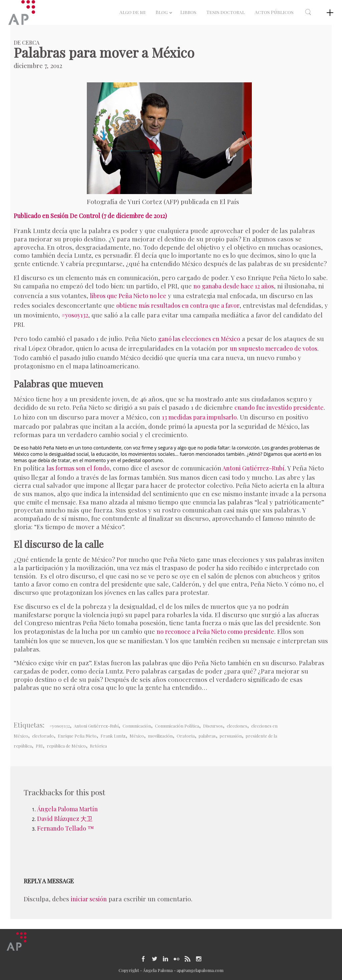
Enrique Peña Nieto (77, 736)
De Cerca (27, 43)
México (137, 736)
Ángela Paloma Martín (67, 809)
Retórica (98, 746)
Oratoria (186, 736)
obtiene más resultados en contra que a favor (178, 305)
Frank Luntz (113, 736)
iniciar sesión (89, 899)
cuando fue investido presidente (279, 407)
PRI (39, 746)
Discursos (213, 726)
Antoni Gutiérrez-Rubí (253, 468)
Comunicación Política (177, 726)
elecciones (237, 726)
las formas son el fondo (78, 468)
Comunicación (137, 726)
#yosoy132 (75, 315)
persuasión (231, 736)
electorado (43, 736)
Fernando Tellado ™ (65, 828)
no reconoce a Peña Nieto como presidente (215, 632)
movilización (160, 736)
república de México (66, 746)
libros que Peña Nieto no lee (128, 296)
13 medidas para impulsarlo (199, 417)
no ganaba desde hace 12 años (234, 286)
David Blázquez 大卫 (65, 819)
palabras (207, 736)
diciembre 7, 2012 (38, 65)
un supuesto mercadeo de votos (274, 348)
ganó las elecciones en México (199, 339)
